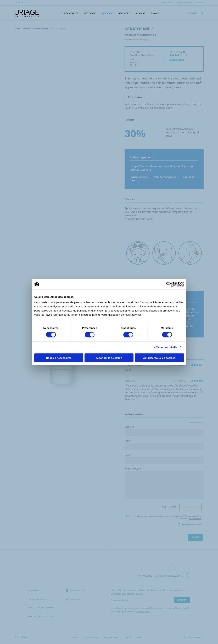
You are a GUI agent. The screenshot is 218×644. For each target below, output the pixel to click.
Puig (139, 637)
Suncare (140, 13)
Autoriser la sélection (109, 358)
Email (128, 455)
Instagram (73, 599)
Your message (133, 469)
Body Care (90, 13)
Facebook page (75, 591)
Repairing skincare (40, 29)
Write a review (177, 60)
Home (17, 29)
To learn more (195, 519)
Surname (130, 427)
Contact (200, 3)
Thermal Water (70, 13)
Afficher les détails (166, 347)
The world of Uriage (24, 3)
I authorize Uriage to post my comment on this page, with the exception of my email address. (164, 517)
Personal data (110, 637)
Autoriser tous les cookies (159, 358)
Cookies (127, 637)
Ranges (155, 13)
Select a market (194, 637)
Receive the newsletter (190, 525)
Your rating (169, 507)
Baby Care (124, 13)
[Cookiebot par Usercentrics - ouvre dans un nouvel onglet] (169, 284)
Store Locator (185, 3)
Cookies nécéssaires (59, 358)
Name (128, 441)
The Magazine (167, 3)
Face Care (107, 13)
